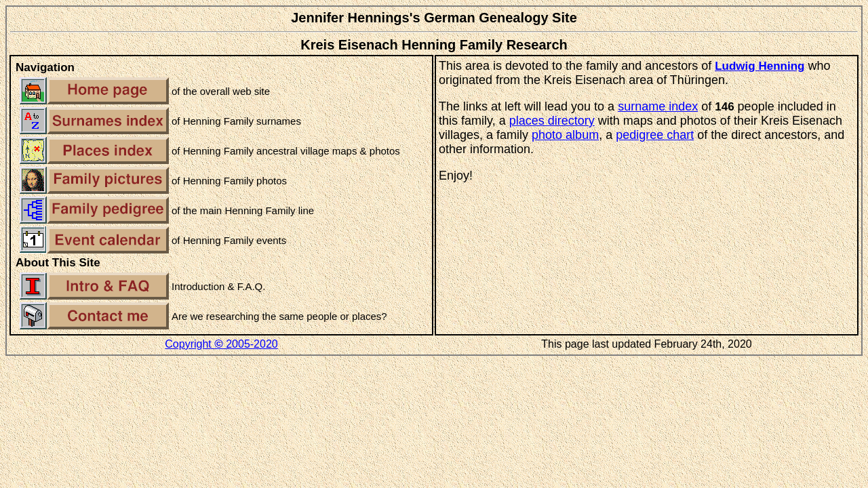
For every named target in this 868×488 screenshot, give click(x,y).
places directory (552, 121)
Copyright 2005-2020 (221, 344)
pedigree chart (655, 135)
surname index (658, 106)
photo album (565, 135)
